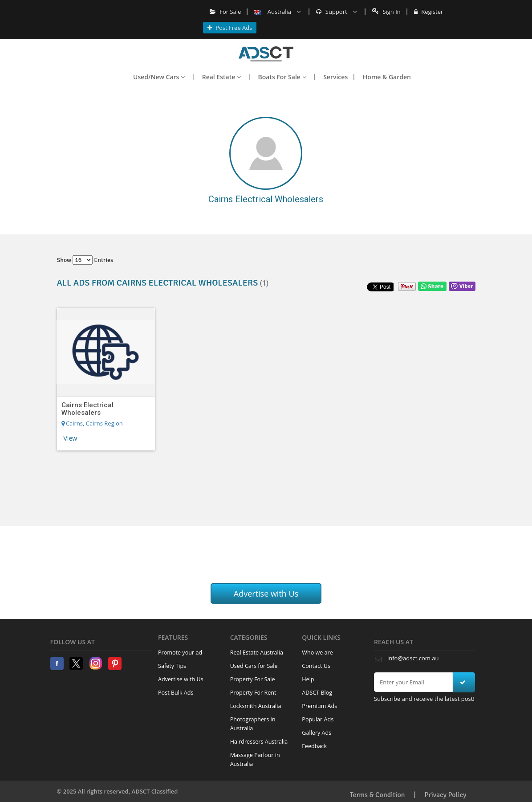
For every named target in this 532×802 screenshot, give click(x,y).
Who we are (317, 653)
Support (336, 12)
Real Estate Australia (257, 653)
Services (335, 77)
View (71, 438)
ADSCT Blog (317, 693)
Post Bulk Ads (176, 693)
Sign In (386, 12)
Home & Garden (387, 77)
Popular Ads (318, 719)
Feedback (314, 746)
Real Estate (221, 77)
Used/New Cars (159, 77)
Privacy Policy (446, 795)
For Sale (225, 12)
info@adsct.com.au (413, 658)
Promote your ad (180, 653)
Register (428, 12)
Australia (277, 12)
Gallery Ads (317, 733)
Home (266, 54)
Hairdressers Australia (259, 742)
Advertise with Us (266, 593)
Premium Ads (319, 706)
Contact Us (316, 666)
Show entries (85, 260)
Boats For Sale (282, 77)
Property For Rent (253, 693)
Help (308, 679)
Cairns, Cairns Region (92, 423)
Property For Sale (253, 679)
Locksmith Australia (256, 706)
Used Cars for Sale (254, 666)
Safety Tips (172, 666)
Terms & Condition (378, 795)
